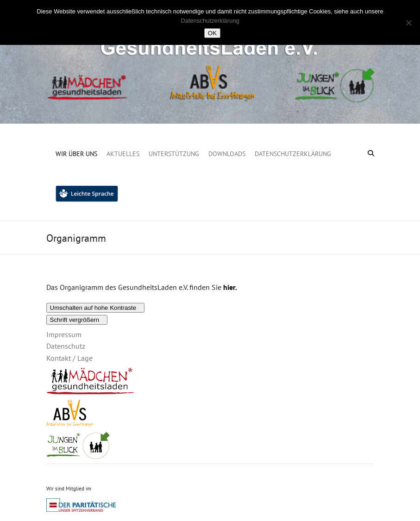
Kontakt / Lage (69, 358)
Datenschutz (66, 346)
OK (212, 33)
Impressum (64, 334)
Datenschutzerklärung (293, 154)
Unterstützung (174, 154)
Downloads (227, 154)
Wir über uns (76, 154)
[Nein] (408, 23)
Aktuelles (123, 154)
